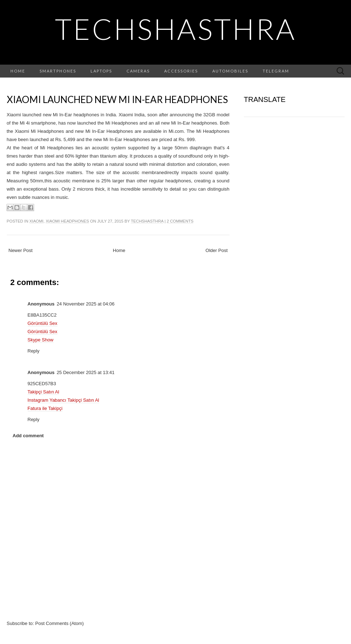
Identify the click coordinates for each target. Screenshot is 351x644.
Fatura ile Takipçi (45, 408)
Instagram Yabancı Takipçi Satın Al (63, 400)
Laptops (101, 71)
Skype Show (41, 340)
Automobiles (230, 71)
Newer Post (21, 250)
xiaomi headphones (67, 221)
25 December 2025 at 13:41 (86, 372)
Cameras (138, 71)
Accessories (181, 71)
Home (18, 71)
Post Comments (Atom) (59, 623)
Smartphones (58, 71)
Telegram (276, 71)
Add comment (28, 436)
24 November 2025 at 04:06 (86, 304)
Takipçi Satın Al (43, 392)
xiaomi (36, 221)
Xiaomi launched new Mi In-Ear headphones (117, 99)
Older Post (216, 250)
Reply (34, 351)
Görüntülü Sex (43, 323)
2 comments (180, 221)
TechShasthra (176, 29)
